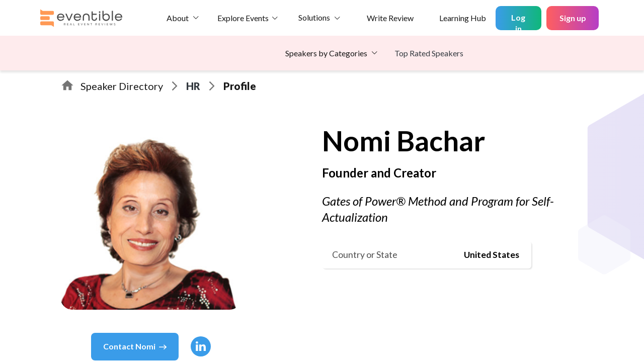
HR (193, 86)
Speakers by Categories (326, 53)
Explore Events (243, 18)
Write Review (390, 18)
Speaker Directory (122, 86)
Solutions (314, 17)
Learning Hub (463, 18)
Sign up (573, 18)
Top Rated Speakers (429, 53)
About (178, 18)
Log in (518, 21)
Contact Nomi (135, 346)
